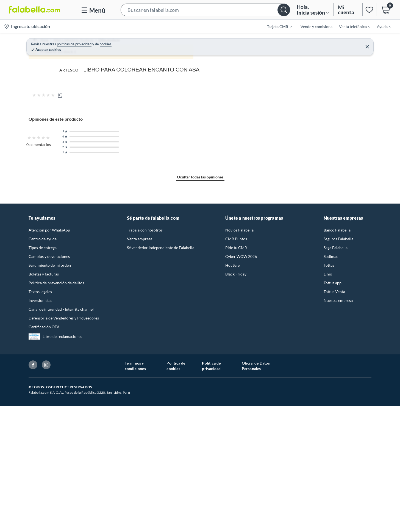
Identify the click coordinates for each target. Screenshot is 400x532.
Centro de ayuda (43, 443)
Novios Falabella (239, 434)
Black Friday (236, 478)
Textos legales (40, 496)
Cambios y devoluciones (49, 460)
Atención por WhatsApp (49, 434)
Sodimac (331, 460)
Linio (328, 478)
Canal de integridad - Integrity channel (61, 513)
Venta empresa (140, 443)
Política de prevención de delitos (56, 487)
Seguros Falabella (338, 443)
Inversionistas (40, 504)
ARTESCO (254, 54)
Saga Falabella (336, 452)
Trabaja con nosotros (145, 434)
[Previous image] (64, 142)
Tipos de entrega (43, 452)
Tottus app (333, 487)
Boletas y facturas (44, 478)
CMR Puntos (236, 443)
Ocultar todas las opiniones (200, 389)
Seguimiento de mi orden (50, 469)
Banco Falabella (337, 434)
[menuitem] (276, 26)
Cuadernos (148, 42)
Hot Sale (232, 469)
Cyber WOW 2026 (241, 460)
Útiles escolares (119, 42)
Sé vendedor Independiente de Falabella (161, 452)
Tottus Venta (334, 496)
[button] (205, 10)
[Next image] (226, 142)
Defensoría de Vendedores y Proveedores (64, 522)
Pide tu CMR (236, 452)
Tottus (329, 469)
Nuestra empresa (338, 504)
